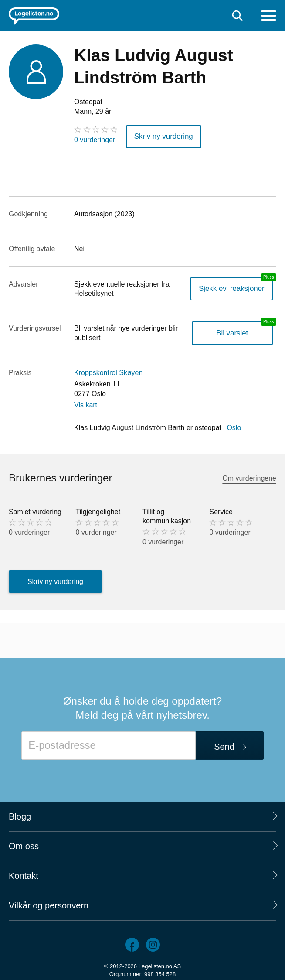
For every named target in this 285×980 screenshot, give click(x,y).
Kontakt (24, 875)
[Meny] (269, 17)
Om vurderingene (249, 477)
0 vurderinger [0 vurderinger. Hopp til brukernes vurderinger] (95, 140)
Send (224, 745)
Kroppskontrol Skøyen (108, 371)
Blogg (20, 816)
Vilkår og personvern (49, 905)
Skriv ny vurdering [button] (162, 136)
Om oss (24, 845)
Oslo (234, 426)
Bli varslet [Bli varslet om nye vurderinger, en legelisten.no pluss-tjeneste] (234, 332)
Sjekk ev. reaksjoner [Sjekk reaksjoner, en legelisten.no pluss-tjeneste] (234, 288)
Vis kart (86, 404)
